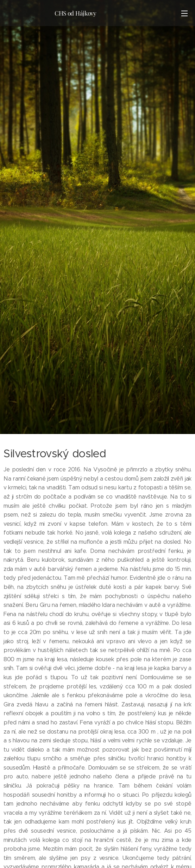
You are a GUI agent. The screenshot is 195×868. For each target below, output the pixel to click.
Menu (184, 13)
